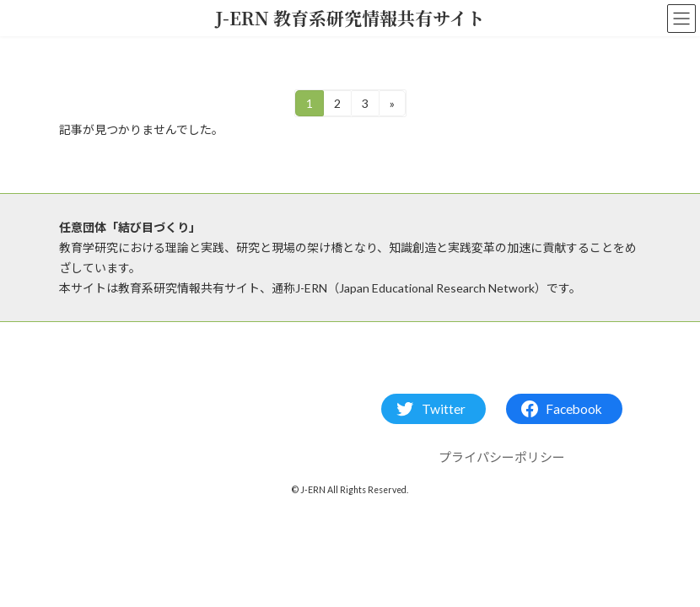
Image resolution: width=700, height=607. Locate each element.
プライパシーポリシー (502, 458)
